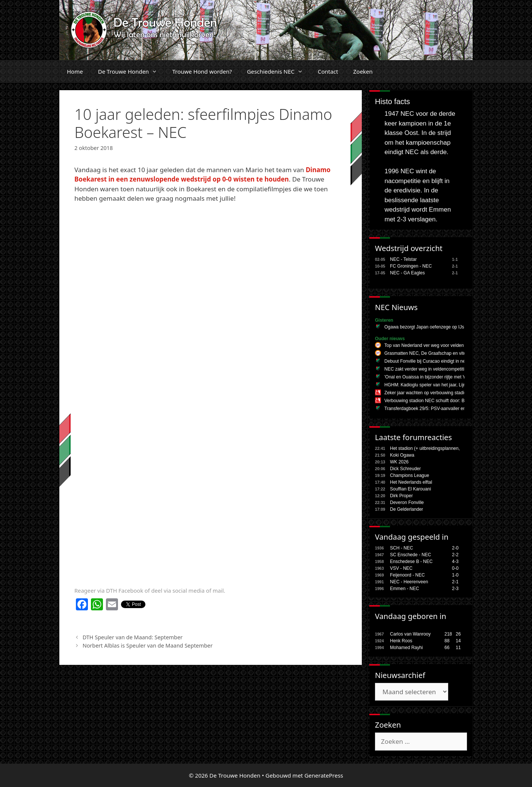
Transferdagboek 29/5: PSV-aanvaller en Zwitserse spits (441, 409)
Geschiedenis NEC (279, 71)
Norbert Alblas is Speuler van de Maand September (148, 645)
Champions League (410, 475)
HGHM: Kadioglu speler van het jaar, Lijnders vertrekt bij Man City (450, 385)
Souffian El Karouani (410, 489)
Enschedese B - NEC (411, 561)
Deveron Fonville (407, 502)
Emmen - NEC (404, 589)
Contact (328, 71)
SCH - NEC (401, 548)
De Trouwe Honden (131, 71)
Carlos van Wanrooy (410, 634)
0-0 (455, 568)
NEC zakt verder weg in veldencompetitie (425, 369)
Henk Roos (401, 641)
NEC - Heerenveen (409, 582)
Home (75, 71)
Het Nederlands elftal (411, 482)
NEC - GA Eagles (407, 273)
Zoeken (363, 71)
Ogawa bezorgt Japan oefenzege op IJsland (428, 327)
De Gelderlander (407, 509)
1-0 (455, 575)
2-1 (455, 582)
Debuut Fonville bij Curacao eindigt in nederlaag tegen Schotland (449, 361)
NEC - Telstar (403, 259)
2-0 (455, 548)
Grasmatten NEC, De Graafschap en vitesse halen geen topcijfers (450, 353)
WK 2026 (399, 462)
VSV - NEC (401, 568)
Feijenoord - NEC (407, 575)
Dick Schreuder (405, 469)
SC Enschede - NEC (410, 555)
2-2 (455, 555)
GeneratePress (324, 775)
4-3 (455, 561)
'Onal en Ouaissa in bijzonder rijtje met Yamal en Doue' (439, 377)
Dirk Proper (401, 496)
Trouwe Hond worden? (202, 71)
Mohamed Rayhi (406, 648)
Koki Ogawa (402, 455)
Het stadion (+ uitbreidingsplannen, (425, 448)
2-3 (455, 589)
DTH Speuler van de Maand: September (133, 637)
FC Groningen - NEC (411, 266)
